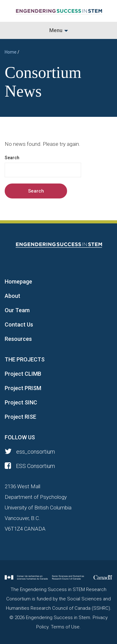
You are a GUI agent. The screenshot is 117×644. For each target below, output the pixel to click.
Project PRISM (23, 388)
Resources (18, 339)
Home (11, 52)
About (12, 296)
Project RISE (20, 417)
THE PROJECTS (25, 359)
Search (12, 158)
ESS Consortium (30, 466)
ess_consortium (30, 452)
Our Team (17, 310)
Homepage (18, 281)
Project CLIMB (23, 374)
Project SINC (21, 402)
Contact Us (19, 324)
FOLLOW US (20, 437)
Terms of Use (65, 627)
